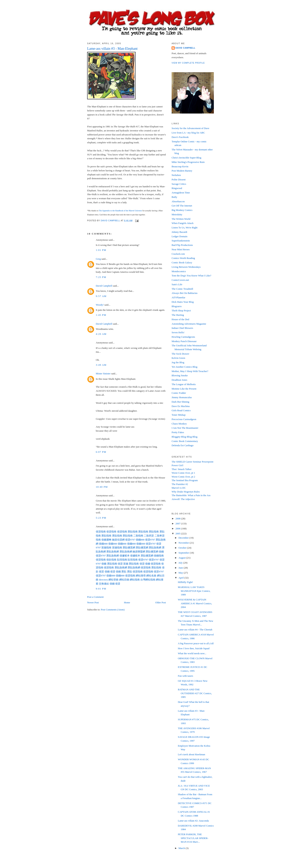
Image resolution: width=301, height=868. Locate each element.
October (183, 548)
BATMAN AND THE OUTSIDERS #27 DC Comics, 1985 (195, 693)
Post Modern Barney (182, 171)
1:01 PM (101, 250)
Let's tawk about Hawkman (191, 754)
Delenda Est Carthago (183, 445)
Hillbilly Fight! (185, 582)
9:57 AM (101, 296)
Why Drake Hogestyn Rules (186, 492)
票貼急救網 (155, 548)
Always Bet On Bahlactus (185, 293)
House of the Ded (180, 319)
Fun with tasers (185, 676)
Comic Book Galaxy (182, 262)
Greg (98, 259)
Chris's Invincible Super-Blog (186, 158)
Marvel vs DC (179, 488)
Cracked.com (178, 254)
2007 (178, 524)
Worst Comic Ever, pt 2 (183, 477)
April (182, 578)
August (182, 558)
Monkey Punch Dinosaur (184, 341)
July (181, 563)
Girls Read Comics (181, 410)
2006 (178, 529)
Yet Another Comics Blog (184, 367)
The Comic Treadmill (182, 289)
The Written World (181, 219)
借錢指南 (159, 556)
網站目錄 (124, 580)
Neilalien (176, 175)
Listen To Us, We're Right (185, 228)
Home (127, 602)
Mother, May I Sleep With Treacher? (190, 371)
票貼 (124, 572)
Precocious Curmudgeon (184, 419)
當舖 (126, 564)
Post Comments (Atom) (113, 610)
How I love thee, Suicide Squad (194, 648)
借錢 (161, 552)
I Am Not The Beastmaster (185, 428)
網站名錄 (151, 576)
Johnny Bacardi (179, 232)
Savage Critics (179, 184)
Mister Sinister (103, 373)
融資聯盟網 (139, 552)
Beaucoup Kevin (180, 166)
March (182, 848)
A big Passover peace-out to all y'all (196, 643)
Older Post (161, 602)
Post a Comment (95, 597)
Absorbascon (178, 201)
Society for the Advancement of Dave (190, 128)
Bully (174, 197)
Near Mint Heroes (181, 249)
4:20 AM (101, 334)
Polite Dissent (179, 179)
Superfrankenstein (181, 241)
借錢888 (140, 540)
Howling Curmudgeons (183, 337)
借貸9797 (130, 540)
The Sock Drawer (180, 354)
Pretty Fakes (178, 432)
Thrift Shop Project (181, 310)
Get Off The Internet (182, 206)
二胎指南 (138, 536)
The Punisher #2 (180, 484)
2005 (178, 533)
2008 (178, 519)
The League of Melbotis (184, 384)
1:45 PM (101, 315)
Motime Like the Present (184, 389)
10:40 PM (102, 487)
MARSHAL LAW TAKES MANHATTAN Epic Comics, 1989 (194, 591)
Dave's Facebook (180, 137)
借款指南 (111, 560)
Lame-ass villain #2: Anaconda (193, 821)
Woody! (100, 305)
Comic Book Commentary (185, 441)
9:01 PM (101, 589)
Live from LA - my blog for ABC (188, 133)
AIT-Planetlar (178, 297)
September (184, 553)
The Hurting (178, 315)
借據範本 (125, 556)
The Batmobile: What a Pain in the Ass (191, 495)
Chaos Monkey (179, 424)
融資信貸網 (118, 540)
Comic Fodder (179, 393)
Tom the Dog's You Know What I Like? (191, 276)
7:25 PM (101, 277)
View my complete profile (188, 63)
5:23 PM (101, 518)
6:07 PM (101, 452)
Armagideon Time (181, 193)
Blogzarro (177, 306)
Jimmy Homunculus (182, 397)
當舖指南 (106, 548)
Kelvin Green (178, 358)
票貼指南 (133, 532)
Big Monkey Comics (182, 210)
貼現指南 (122, 560)
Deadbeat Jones (179, 380)
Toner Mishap (179, 415)
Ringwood (177, 188)
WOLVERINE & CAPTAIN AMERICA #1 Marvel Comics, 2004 (195, 603)
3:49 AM (101, 365)
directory (103, 580)
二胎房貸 (149, 536)
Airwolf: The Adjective (183, 499)
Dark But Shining (180, 402)
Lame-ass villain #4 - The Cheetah (195, 630)
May (181, 573)
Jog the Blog (178, 362)
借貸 (120, 564)
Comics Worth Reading (183, 258)
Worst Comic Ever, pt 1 (183, 473)
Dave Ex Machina (181, 406)
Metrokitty (177, 214)
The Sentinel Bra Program (185, 480)
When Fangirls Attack (183, 223)
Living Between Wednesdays (186, 267)
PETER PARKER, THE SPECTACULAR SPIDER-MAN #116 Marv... (193, 838)
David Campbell (104, 286)
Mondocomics (179, 271)
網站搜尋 (141, 576)
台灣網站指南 (148, 580)
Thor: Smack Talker (182, 469)
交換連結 (104, 584)
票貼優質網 (129, 548)
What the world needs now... (192, 653)
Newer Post (93, 602)
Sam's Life (177, 284)
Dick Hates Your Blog (183, 302)
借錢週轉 (106, 540)
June (181, 568)
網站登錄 (113, 580)
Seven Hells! (178, 332)
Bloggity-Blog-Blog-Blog (184, 437)
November (184, 543)
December (184, 538)
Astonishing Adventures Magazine (189, 324)
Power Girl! (178, 465)
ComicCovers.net (180, 280)
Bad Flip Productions (182, 245)
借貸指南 (101, 532)
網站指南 (135, 580)
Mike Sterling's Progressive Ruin (188, 162)
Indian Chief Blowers (182, 328)
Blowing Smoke (180, 375)
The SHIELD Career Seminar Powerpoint (192, 462)
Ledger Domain (179, 236)
